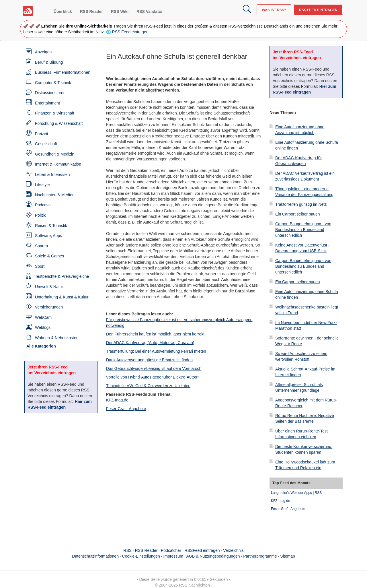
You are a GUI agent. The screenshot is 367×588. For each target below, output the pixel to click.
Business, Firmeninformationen (63, 72)
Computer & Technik (53, 83)
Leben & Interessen (52, 174)
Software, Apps (48, 236)
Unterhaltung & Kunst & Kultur (62, 297)
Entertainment (47, 103)
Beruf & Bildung (49, 62)
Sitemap (287, 556)
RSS (127, 550)
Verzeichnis (233, 550)
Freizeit (42, 134)
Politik (40, 215)
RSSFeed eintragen (202, 550)
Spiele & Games (49, 256)
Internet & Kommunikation (58, 164)
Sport (40, 266)
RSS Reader (91, 11)
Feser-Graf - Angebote (126, 409)
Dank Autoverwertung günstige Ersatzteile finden (149, 360)
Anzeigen (43, 52)
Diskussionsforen (50, 93)
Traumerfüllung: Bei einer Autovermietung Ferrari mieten (156, 351)
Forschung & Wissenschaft (59, 123)
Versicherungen (49, 307)
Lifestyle (42, 185)
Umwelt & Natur (49, 287)
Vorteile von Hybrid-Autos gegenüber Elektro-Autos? (153, 377)
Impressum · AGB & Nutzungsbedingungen (202, 556)
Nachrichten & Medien (55, 195)
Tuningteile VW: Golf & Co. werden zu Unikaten (148, 386)
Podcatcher (171, 550)
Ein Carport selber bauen (298, 214)
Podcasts (43, 205)
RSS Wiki (120, 11)
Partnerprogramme (260, 556)
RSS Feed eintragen (318, 10)
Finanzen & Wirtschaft (55, 113)
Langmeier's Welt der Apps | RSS (296, 493)
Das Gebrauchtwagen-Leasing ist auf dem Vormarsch (154, 368)
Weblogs (43, 327)
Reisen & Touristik (51, 226)
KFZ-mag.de (117, 400)
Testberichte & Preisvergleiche (62, 276)
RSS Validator (150, 11)
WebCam (43, 317)
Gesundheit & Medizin (55, 154)
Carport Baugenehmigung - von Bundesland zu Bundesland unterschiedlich (303, 230)
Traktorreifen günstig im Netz (301, 204)
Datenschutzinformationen (95, 556)
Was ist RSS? (274, 10)
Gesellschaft (46, 144)
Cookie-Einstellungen (141, 556)
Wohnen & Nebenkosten (57, 338)
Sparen (41, 246)
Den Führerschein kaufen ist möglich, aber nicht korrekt (155, 334)
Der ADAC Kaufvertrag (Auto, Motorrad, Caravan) (150, 343)
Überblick (63, 11)
